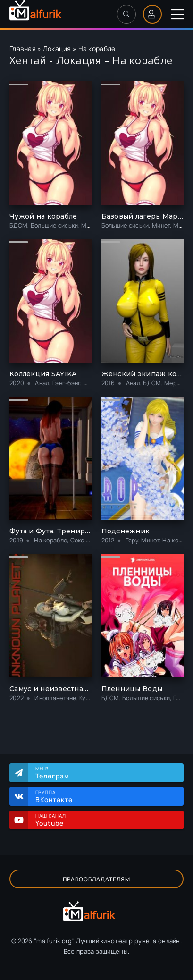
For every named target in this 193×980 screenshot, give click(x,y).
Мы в (105, 773)
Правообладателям (96, 879)
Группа (105, 796)
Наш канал (105, 820)
